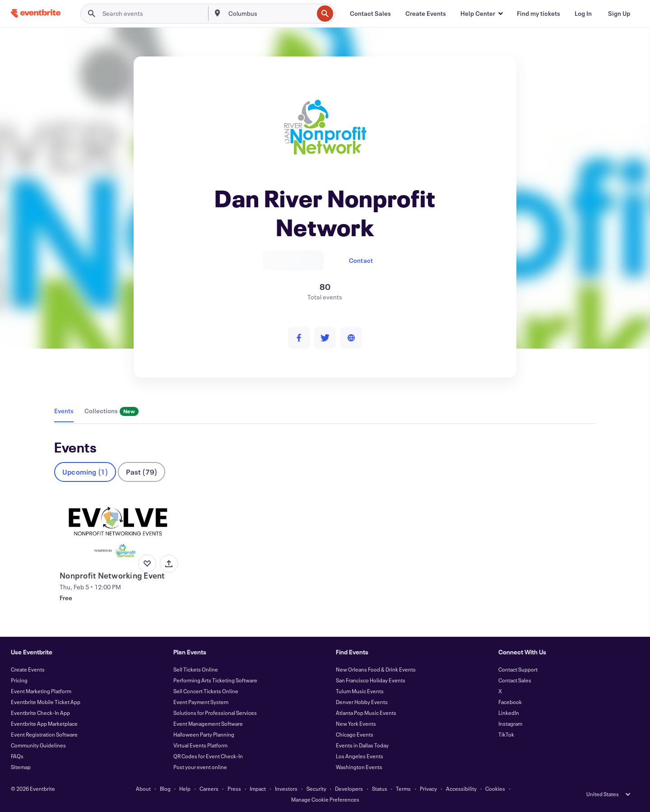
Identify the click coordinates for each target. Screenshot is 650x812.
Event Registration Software (44, 734)
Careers (209, 789)
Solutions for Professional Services (215, 713)
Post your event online (200, 767)
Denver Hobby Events (362, 702)
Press (234, 789)
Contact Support (518, 669)
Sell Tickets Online (196, 669)
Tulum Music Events (360, 691)
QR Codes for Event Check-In (208, 756)
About (143, 789)
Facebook (510, 702)
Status (380, 789)
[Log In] (583, 14)
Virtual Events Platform (200, 745)
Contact (361, 260)
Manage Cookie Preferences (325, 799)
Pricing (19, 680)
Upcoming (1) (85, 472)
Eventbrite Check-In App (40, 713)
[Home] (36, 13)
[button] (481, 14)
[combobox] (270, 14)
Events (64, 411)
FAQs (17, 756)
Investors (286, 789)
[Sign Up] (619, 14)
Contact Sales (515, 680)
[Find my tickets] (539, 14)
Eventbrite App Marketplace (44, 723)
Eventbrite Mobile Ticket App (46, 702)
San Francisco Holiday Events (371, 680)
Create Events (28, 669)
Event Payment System (201, 702)
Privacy (428, 789)
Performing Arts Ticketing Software (215, 680)
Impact (258, 789)
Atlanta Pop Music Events (366, 713)
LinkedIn (509, 713)
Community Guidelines (38, 745)
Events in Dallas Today (362, 745)
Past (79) (142, 472)
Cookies (495, 789)
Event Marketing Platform (41, 691)
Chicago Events (355, 734)
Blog (165, 789)
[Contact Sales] (370, 14)
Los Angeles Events (360, 756)
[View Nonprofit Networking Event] (118, 531)
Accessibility (461, 789)
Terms (403, 789)
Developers (349, 789)
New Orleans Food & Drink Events (376, 669)
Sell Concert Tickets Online (206, 691)
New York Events (356, 723)
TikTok (506, 734)
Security (316, 789)
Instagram (510, 723)
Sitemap (21, 767)
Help (185, 789)
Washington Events (359, 767)
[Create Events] (426, 14)
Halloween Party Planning (204, 734)
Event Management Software (208, 723)
